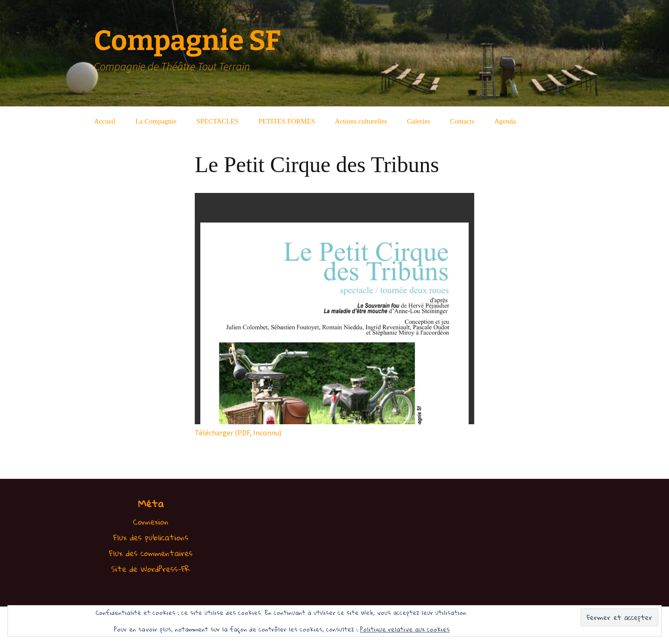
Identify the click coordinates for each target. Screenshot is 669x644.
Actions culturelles (361, 121)
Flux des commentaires (151, 553)
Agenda (505, 121)
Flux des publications (151, 537)
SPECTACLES (217, 121)
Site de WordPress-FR (151, 569)
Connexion (151, 522)
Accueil (105, 121)
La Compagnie (156, 121)
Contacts (462, 121)
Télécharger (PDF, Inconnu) (238, 433)
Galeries (419, 121)
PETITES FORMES (287, 121)
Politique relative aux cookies (405, 629)
